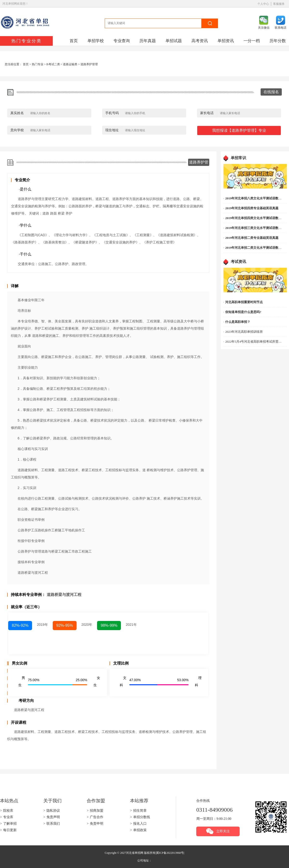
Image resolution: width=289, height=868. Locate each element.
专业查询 (122, 41)
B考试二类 (53, 64)
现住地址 (112, 130)
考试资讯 (238, 262)
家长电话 (207, 113)
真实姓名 (17, 113)
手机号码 (112, 113)
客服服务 (279, 4)
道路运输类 (70, 64)
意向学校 (17, 130)
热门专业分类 (26, 41)
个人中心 (263, 4)
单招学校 (96, 41)
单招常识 (238, 158)
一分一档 (252, 41)
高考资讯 (200, 41)
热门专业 (38, 64)
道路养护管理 (89, 64)
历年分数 (278, 41)
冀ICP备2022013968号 (170, 853)
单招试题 (174, 41)
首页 (74, 41)
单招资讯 (226, 41)
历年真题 (148, 41)
